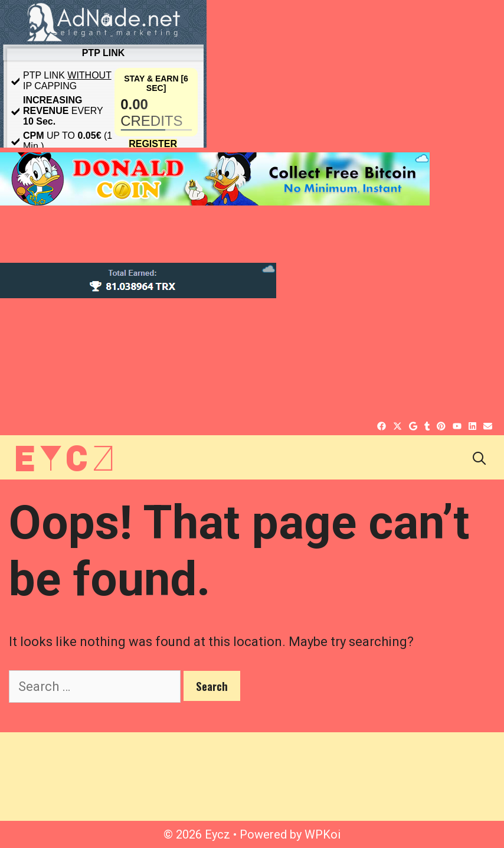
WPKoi (323, 834)
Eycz (64, 456)
